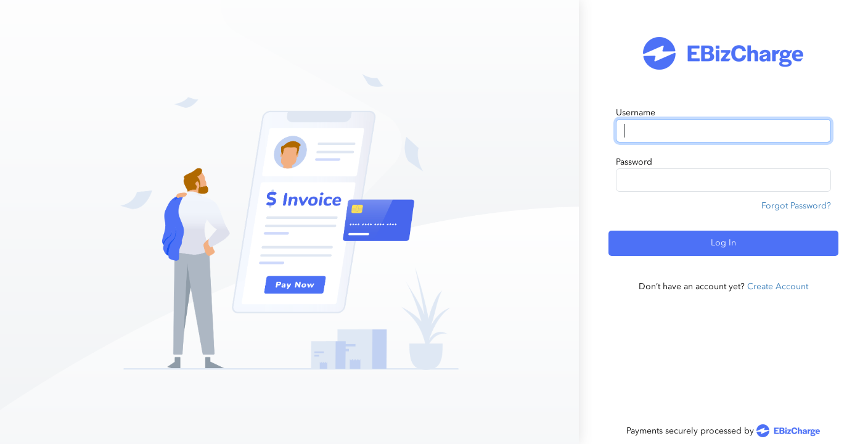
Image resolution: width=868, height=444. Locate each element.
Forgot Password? (796, 206)
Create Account (778, 286)
